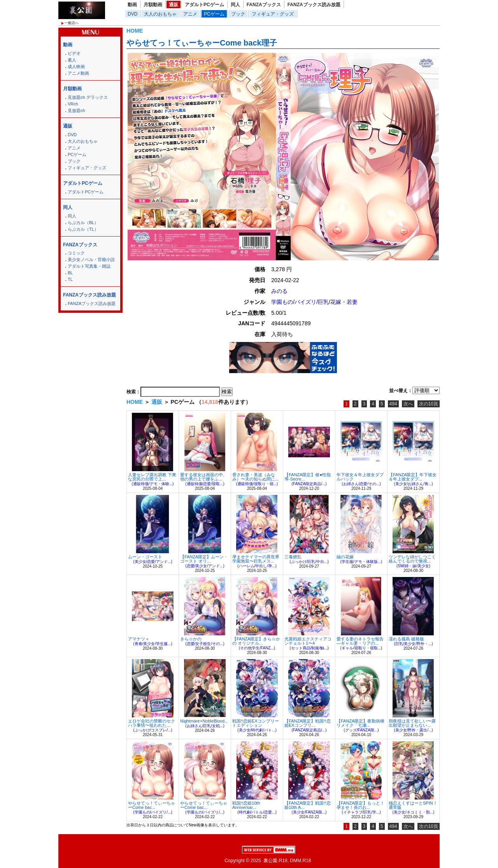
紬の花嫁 (345, 557)
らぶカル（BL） (83, 223)
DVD (132, 14)
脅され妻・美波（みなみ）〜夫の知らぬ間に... (255, 477)
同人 (235, 5)
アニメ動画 (78, 73)
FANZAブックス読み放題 (314, 5)
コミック (76, 253)
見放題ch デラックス (88, 97)
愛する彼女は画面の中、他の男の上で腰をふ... (204, 477)
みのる (279, 291)
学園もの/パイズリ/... (153, 812)
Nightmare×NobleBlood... (204, 721)
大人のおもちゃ (160, 14)
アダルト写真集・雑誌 (89, 266)
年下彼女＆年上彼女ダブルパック (360, 477)
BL (70, 273)
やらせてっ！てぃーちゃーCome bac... (152, 805)
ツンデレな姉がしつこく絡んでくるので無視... (412, 559)
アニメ (190, 14)
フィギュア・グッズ (273, 14)
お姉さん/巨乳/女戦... (205, 726)
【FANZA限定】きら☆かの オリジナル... (256, 641)
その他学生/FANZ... (257, 648)
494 (393, 404)
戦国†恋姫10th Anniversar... (246, 805)
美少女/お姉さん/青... (414, 484)
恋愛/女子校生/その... (205, 644)
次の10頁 (429, 404)
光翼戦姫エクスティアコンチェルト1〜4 (308, 641)
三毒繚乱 (293, 557)
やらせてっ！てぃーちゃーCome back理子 (202, 43)
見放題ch (76, 110)
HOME (135, 31)
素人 (72, 60)
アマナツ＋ (139, 639)
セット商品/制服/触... (309, 648)
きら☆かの (191, 639)
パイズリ (305, 302)
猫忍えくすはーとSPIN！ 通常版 (413, 805)
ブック (238, 14)
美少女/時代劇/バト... (257, 730)
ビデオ (74, 53)
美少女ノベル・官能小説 (91, 260)
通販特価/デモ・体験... (153, 484)
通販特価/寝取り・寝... (257, 484)
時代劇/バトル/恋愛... (257, 812)
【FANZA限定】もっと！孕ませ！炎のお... (360, 805)
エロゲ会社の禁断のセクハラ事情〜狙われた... (152, 723)
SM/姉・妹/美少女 (413, 566)
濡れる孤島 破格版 (406, 639)
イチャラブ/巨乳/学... (361, 812)
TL (70, 279)
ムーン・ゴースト (145, 557)
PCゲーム (214, 14)
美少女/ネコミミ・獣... (413, 812)
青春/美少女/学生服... (153, 644)
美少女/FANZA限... (309, 812)
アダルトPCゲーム (204, 5)
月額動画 (153, 5)
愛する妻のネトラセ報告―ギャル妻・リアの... (360, 641)
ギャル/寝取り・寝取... (361, 648)
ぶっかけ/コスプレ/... (153, 730)
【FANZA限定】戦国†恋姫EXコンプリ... (308, 723)
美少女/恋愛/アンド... (153, 562)
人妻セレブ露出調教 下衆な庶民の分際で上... (152, 477)
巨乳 (323, 302)
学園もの (282, 302)
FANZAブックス (264, 5)
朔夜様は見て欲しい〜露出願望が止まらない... (412, 723)
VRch (73, 104)
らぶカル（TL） (83, 229)
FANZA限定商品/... (309, 484)
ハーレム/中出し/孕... (257, 566)
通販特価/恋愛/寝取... (205, 484)
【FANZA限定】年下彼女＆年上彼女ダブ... (413, 477)
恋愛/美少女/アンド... (205, 566)
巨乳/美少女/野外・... (414, 644)
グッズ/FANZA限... (361, 730)
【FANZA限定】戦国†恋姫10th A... (308, 805)
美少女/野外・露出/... (414, 730)
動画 (132, 5)
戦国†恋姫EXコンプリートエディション (256, 723)
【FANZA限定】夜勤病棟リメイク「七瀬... (360, 723)
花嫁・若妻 (344, 302)
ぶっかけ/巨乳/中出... (309, 562)
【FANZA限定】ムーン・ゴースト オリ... (204, 559)
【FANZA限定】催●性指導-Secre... (308, 477)
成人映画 (76, 67)
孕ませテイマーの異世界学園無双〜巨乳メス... (256, 559)
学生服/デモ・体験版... (361, 562)
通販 (174, 5)
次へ (408, 404)
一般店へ (72, 23)
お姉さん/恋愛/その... (361, 484)
